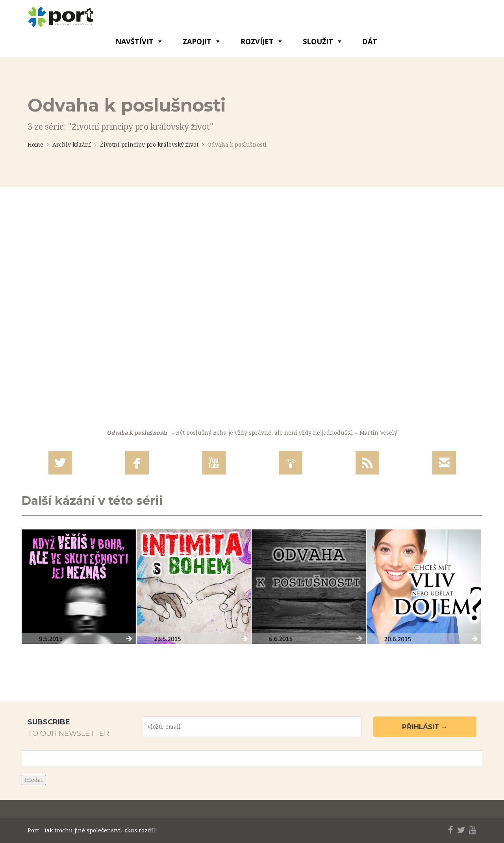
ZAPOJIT (197, 41)
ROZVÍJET (257, 41)
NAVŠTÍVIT (134, 41)
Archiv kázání (72, 145)
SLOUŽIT (318, 41)
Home (35, 145)
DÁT (370, 41)
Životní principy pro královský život (149, 145)
